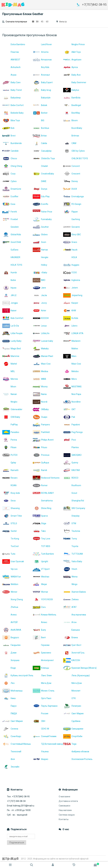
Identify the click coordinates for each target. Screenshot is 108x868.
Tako (39, 531)
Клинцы (41, 668)
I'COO (70, 273)
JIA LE (9, 295)
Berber (40, 113)
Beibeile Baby (13, 113)
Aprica (70, 67)
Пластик (11, 52)
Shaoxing (11, 508)
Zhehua (10, 607)
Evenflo (40, 204)
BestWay (72, 113)
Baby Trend (12, 90)
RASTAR (71, 470)
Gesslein (10, 227)
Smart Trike (12, 516)
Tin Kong (11, 539)
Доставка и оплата (68, 801)
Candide (10, 151)
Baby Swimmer (75, 82)
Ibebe (9, 280)
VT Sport (41, 569)
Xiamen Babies (75, 592)
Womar (40, 592)
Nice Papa (72, 394)
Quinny (71, 463)
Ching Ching (12, 166)
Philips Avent (43, 440)
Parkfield (41, 432)
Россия (40, 713)
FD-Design (72, 204)
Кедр (9, 668)
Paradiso (11, 432)
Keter (39, 311)
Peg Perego (73, 432)
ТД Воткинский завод (48, 744)
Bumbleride (12, 143)
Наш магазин (65, 810)
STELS (10, 523)
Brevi (9, 136)
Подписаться (17, 843)
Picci (70, 440)
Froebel (10, 219)
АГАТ (70, 607)
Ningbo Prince (74, 44)
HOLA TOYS (12, 265)
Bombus (41, 128)
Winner (10, 592)
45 (42, 22)
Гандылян (11, 645)
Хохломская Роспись (78, 759)
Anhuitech (11, 67)
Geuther (41, 227)
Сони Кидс (12, 736)
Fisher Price (42, 212)
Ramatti (10, 470)
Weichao (41, 577)
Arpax (9, 75)
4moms (41, 52)
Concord (71, 166)
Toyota (71, 546)
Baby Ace (72, 75)
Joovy (40, 303)
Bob (8, 128)
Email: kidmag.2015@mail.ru (21, 806)
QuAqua (41, 463)
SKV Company (74, 508)
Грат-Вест (72, 645)
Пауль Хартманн (45, 706)
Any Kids (41, 67)
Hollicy (40, 265)
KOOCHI (41, 318)
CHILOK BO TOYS (76, 158)
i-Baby (40, 273)
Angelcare (72, 60)
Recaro (10, 478)
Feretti (10, 212)
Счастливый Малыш (17, 744)
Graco (70, 242)
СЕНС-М (41, 729)
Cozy (9, 174)
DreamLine (12, 189)
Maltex (71, 349)
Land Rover (42, 44)
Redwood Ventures (46, 478)
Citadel (40, 166)
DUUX (70, 189)
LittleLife (41, 333)
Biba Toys (11, 120)
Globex (40, 234)
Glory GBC (72, 234)
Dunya (40, 189)
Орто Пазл (42, 698)
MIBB (39, 379)
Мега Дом (42, 683)
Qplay (9, 463)
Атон (70, 622)
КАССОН (72, 660)
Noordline (72, 402)
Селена (10, 729)
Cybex (9, 181)
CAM (70, 143)
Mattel (10, 364)
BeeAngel (72, 105)
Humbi (10, 273)
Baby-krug (42, 90)
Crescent (72, 174)
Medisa (40, 371)
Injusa (9, 288)
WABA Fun (12, 577)
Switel (9, 531)
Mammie (11, 356)
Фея (9, 759)
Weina (70, 577)
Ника (9, 698)
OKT (69, 409)
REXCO (71, 478)
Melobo (71, 371)
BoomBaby (73, 128)
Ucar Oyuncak (13, 561)
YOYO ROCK (43, 599)
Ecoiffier (10, 196)
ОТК (69, 698)
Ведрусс (11, 637)
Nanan (10, 394)
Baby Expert (43, 82)
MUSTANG (72, 387)
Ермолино (42, 653)
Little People (12, 333)
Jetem (71, 288)
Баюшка (71, 630)
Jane (39, 288)
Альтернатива (75, 615)
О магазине (64, 797)
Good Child (12, 242)
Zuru (39, 607)
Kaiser (9, 311)
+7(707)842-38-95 (94, 5)
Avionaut (41, 75)
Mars (70, 356)
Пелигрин (72, 706)
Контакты (64, 819)
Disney (71, 181)
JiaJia (40, 295)
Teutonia (72, 531)
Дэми (9, 653)
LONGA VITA (73, 333)
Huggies (71, 265)
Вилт (39, 637)
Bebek (40, 105)
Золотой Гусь (74, 653)
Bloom (70, 120)
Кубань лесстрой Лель (17, 675)
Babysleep (11, 98)
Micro (70, 379)
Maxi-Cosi (42, 364)
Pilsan (9, 447)
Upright (40, 561)
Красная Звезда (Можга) (78, 668)
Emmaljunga (73, 196)
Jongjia (10, 303)
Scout (70, 493)
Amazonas (42, 60)
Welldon (10, 584)
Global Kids (12, 234)
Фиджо (40, 759)
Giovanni (71, 227)
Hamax (40, 250)
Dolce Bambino (14, 44)
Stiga (39, 523)
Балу (39, 630)
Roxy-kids (11, 493)
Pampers (41, 425)
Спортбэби (73, 736)
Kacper (71, 303)
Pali (69, 417)
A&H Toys (72, 52)
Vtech (70, 569)
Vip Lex (10, 569)
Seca (9, 501)
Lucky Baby (12, 341)
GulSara (10, 250)
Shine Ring (42, 508)
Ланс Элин (42, 675)
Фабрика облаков (76, 752)
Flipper (71, 212)
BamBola (72, 98)
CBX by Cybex (74, 151)
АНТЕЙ (10, 622)
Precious (41, 455)
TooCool (10, 546)
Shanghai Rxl (74, 501)
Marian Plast (43, 356)
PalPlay (10, 425)
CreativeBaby (43, 174)
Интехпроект (43, 660)
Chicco (10, 158)
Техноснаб (12, 752)
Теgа (70, 744)
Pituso (40, 447)
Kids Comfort (13, 318)
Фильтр (63, 22)
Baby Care (11, 82)
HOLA (70, 257)
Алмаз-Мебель (44, 615)
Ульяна (41, 752)
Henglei (40, 257)
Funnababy (42, 219)
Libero (70, 326)
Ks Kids (71, 318)
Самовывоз (64, 806)
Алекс (10, 615)
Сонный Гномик (45, 736)
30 (37, 22)
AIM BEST (11, 60)
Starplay (71, 516)
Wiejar (40, 584)
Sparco (40, 516)
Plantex (71, 447)
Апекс (40, 622)
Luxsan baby (43, 341)
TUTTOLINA (73, 554)
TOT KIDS (41, 546)
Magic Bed (11, 349)
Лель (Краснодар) (76, 675)
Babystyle (42, 98)
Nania (40, 394)
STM (70, 523)
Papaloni (71, 425)
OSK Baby (11, 417)
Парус (9, 706)
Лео (8, 683)
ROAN (9, 485)
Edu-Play (41, 196)
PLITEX (10, 455)
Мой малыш (12, 691)
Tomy (70, 539)
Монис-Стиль (44, 691)
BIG (38, 120)
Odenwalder (12, 409)
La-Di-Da (11, 326)
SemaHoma (43, 501)
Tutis (9, 554)
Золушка (11, 660)
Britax (40, 136)
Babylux (71, 90)
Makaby (41, 349)
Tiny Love (41, 539)
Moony (40, 387)
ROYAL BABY (43, 493)
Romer (40, 485)
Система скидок (67, 815)
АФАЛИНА (12, 630)
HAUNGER (11, 257)
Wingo (70, 584)
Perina (10, 440)
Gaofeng (71, 219)
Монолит (72, 691)
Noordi (40, 402)
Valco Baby (73, 561)
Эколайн (11, 767)
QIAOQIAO (72, 455)
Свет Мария (73, 713)
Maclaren (72, 341)
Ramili (40, 470)
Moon (9, 387)
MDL (9, 371)
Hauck (70, 250)
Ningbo (10, 402)
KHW (70, 311)
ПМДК (10, 713)
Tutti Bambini (43, 554)
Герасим (41, 645)
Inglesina (72, 280)
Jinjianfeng (73, 295)
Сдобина (72, 721)
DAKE (40, 181)
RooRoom (72, 485)
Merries (10, 379)
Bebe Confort (13, 105)
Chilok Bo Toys (44, 158)
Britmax (71, 136)
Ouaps (40, 417)
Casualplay (42, 151)
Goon (39, 242)
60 (47, 22)
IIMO (39, 280)
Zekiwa (71, 599)
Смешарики (73, 729)
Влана (70, 637)
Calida (40, 143)
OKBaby (41, 409)
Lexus (40, 326)
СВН (39, 721)
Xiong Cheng (13, 599)
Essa (9, 204)
